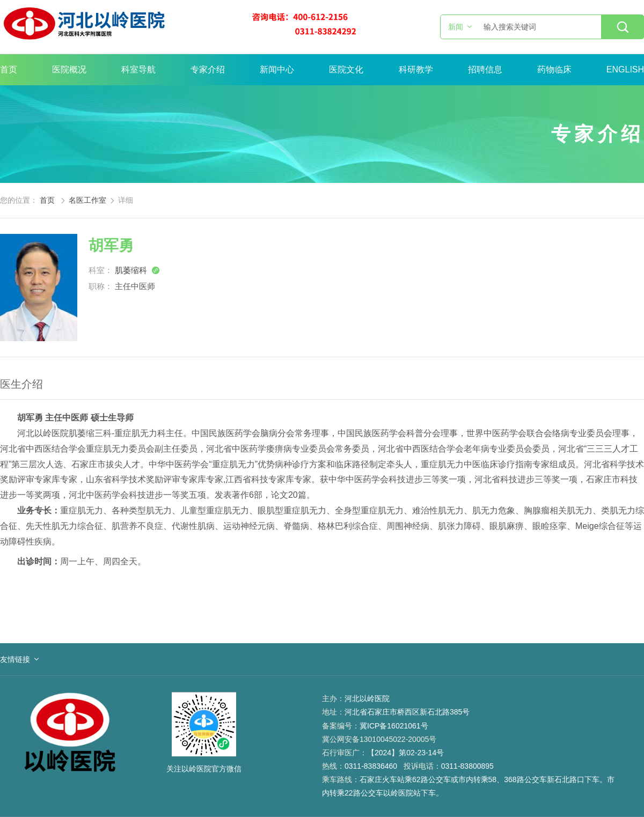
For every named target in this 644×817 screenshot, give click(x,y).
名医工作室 (87, 200)
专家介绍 (208, 69)
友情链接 (15, 659)
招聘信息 (485, 69)
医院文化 (346, 69)
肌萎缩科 (137, 270)
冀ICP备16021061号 (394, 726)
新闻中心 (277, 69)
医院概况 (69, 69)
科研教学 (416, 69)
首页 (9, 69)
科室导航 (138, 69)
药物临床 (554, 69)
